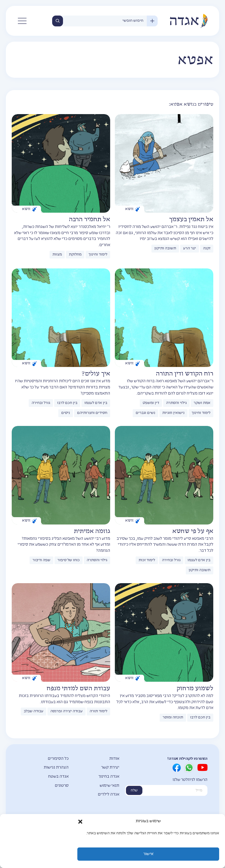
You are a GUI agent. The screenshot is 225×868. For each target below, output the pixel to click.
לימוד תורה (98, 711)
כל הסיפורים (58, 759)
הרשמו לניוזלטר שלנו (190, 780)
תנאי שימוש (109, 786)
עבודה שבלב (34, 711)
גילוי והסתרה (176, 403)
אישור (148, 854)
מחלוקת (75, 255)
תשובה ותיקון (165, 248)
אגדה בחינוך (109, 777)
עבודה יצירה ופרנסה (67, 711)
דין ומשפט (151, 403)
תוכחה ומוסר (173, 718)
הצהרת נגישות (56, 768)
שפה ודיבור (41, 560)
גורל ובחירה (41, 403)
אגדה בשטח (58, 777)
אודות (114, 759)
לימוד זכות (147, 560)
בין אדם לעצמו (96, 403)
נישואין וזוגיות (173, 413)
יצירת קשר (110, 768)
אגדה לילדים (109, 795)
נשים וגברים (145, 413)
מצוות (57, 255)
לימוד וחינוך (98, 255)
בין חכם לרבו (67, 403)
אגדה (188, 21)
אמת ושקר (202, 403)
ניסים (66, 413)
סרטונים (62, 786)
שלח (134, 791)
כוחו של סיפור (69, 560)
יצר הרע (190, 248)
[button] (80, 822)
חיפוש (58, 21)
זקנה (207, 248)
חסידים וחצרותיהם (92, 413)
